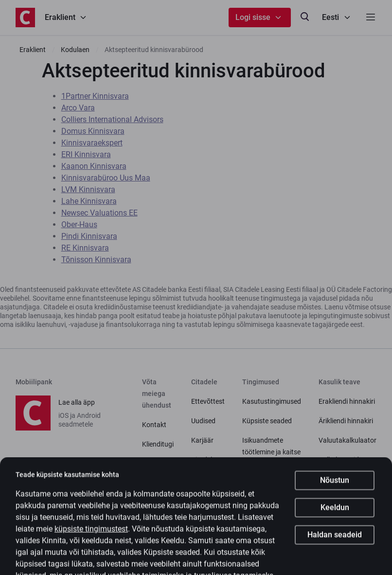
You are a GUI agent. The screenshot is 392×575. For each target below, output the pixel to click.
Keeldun (335, 525)
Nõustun (335, 498)
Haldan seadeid (335, 552)
